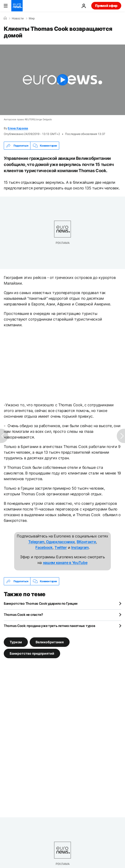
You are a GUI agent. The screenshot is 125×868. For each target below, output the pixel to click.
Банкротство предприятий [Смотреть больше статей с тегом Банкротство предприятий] (32, 653)
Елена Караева (18, 128)
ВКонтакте (86, 542)
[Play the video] (62, 80)
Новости (18, 18)
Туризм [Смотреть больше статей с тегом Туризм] (16, 642)
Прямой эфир (106, 6)
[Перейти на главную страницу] (17, 6)
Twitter (61, 547)
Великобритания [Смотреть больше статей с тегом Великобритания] (50, 642)
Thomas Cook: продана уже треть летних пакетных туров (49, 626)
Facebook (44, 547)
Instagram (80, 547)
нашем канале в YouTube (65, 563)
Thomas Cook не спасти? (23, 615)
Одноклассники (60, 542)
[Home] (5, 18)
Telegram (36, 542)
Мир (32, 18)
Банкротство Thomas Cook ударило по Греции (41, 603)
